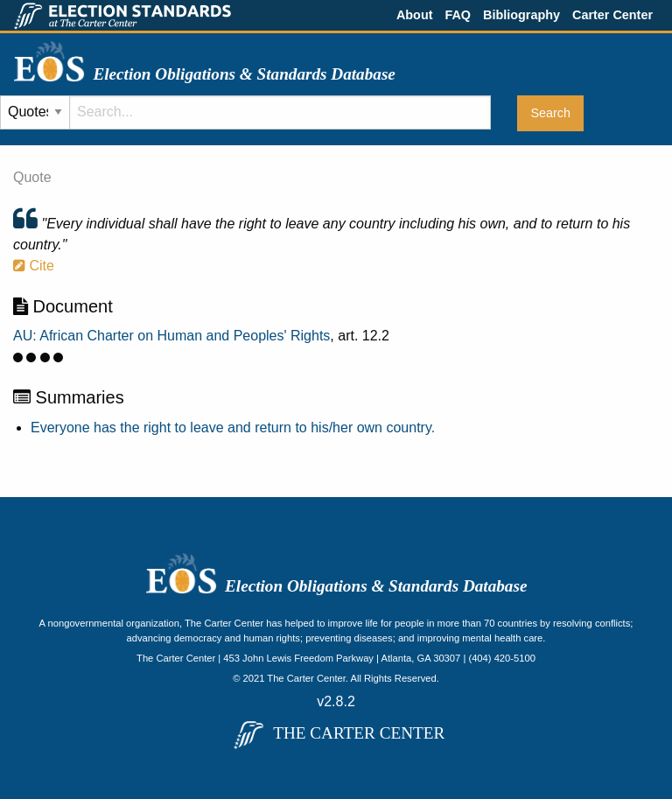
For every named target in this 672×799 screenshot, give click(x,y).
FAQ (458, 15)
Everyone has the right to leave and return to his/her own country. (233, 428)
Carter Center (612, 15)
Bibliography (521, 15)
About (415, 15)
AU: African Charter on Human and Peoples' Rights (171, 336)
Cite (34, 266)
